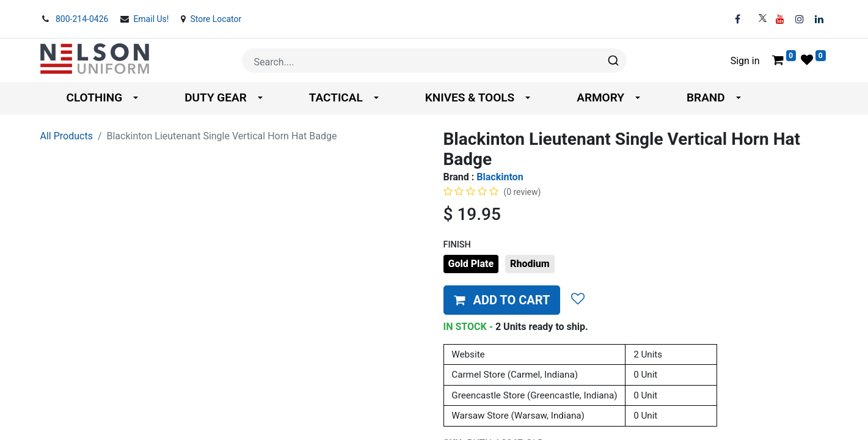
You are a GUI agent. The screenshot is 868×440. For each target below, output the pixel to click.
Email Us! (152, 19)
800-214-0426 (83, 19)
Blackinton (500, 177)
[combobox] (434, 61)
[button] (502, 300)
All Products (67, 136)
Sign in (745, 61)
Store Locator (216, 19)
